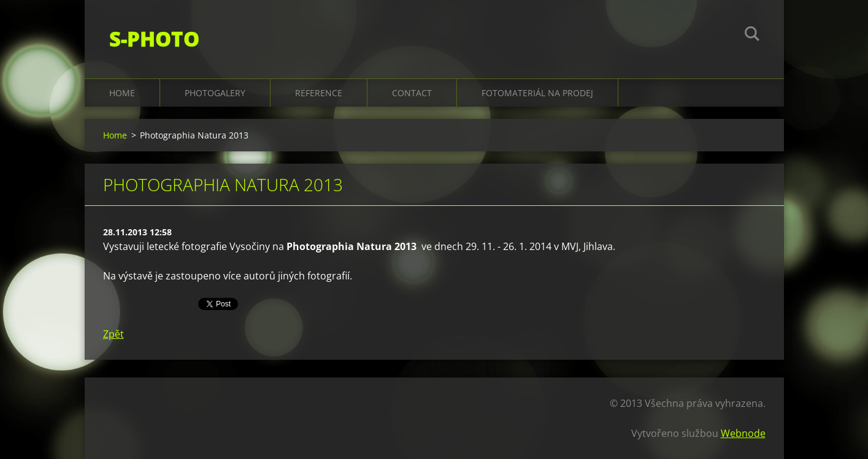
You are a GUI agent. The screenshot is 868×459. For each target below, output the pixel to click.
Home (122, 93)
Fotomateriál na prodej (537, 93)
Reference (319, 93)
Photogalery (215, 93)
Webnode (743, 433)
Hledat (752, 36)
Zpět (113, 334)
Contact (412, 93)
